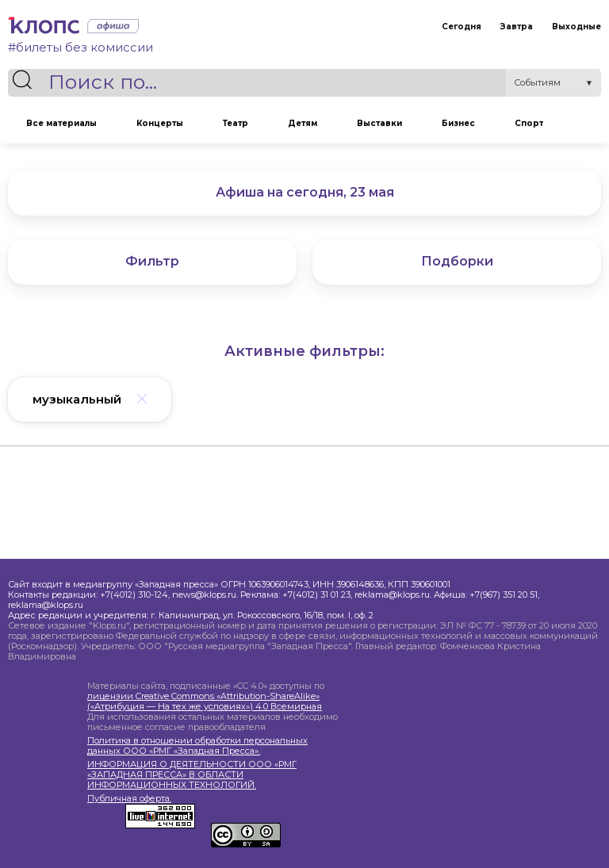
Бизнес (458, 123)
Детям (303, 123)
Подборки (457, 261)
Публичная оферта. (129, 799)
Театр (236, 123)
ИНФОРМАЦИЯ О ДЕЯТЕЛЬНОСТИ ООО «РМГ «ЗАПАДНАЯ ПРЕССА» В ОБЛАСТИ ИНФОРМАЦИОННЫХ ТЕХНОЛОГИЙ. (192, 775)
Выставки (379, 123)
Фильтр (152, 261)
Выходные (576, 27)
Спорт (529, 123)
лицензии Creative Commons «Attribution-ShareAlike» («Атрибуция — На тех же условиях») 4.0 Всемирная (205, 701)
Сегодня (462, 27)
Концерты (160, 123)
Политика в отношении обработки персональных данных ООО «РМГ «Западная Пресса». (197, 746)
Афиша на (305, 192)
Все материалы (61, 123)
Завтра (517, 27)
